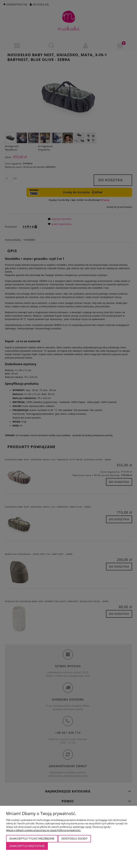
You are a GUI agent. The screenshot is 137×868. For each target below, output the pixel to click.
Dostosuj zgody (74, 838)
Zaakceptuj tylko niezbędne (32, 838)
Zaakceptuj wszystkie (27, 846)
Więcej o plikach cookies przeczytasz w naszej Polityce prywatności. (43, 830)
